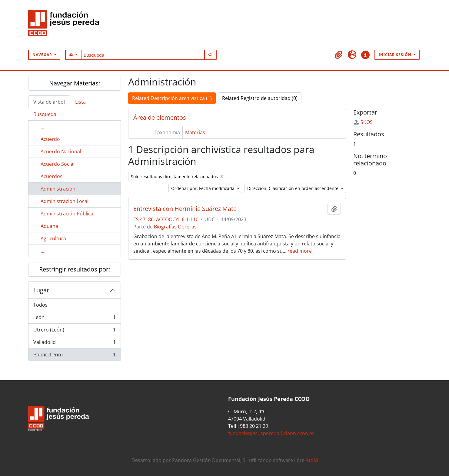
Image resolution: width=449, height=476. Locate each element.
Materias (195, 132)
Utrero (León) (74, 331)
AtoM (312, 460)
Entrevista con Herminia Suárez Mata (185, 209)
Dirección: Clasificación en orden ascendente (293, 188)
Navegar (43, 55)
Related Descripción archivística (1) (172, 98)
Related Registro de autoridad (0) (260, 98)
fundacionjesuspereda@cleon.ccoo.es (271, 433)
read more (300, 251)
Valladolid (74, 343)
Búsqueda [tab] (45, 114)
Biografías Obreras (175, 227)
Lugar (41, 290)
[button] (339, 55)
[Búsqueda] (143, 55)
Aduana (49, 226)
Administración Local (65, 201)
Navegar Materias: (75, 83)
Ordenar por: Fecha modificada (203, 188)
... (42, 127)
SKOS (363, 122)
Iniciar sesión (396, 55)
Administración (58, 189)
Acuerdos (52, 176)
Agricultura (53, 238)
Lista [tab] (80, 102)
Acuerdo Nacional (61, 151)
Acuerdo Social (58, 164)
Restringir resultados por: (75, 269)
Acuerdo (50, 139)
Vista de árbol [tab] (49, 102)
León (74, 319)
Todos (40, 305)
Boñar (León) (74, 356)
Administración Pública (67, 214)
